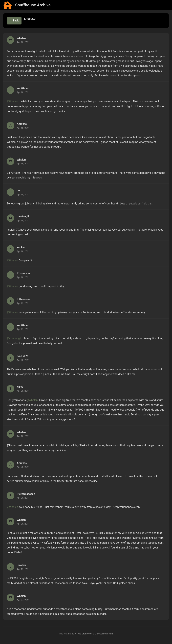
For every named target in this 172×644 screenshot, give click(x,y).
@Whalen (12, 101)
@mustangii (14, 338)
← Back (14, 21)
